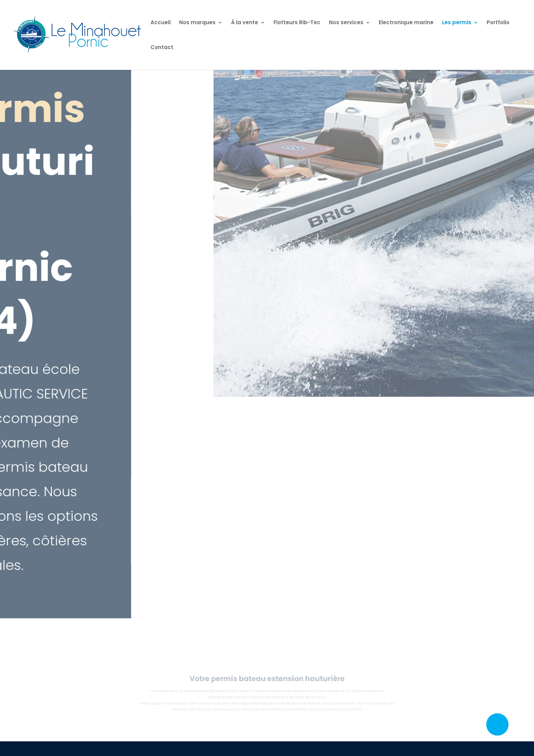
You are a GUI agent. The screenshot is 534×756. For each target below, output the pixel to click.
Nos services (346, 23)
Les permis (457, 23)
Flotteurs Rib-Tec (297, 23)
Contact (162, 48)
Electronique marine (406, 23)
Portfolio (498, 23)
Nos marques (197, 23)
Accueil (161, 23)
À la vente (245, 23)
